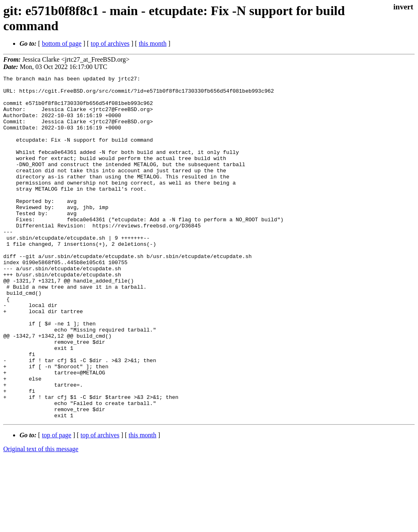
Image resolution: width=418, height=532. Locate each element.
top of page (57, 504)
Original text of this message (41, 518)
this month (153, 43)
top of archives (110, 43)
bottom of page (62, 43)
